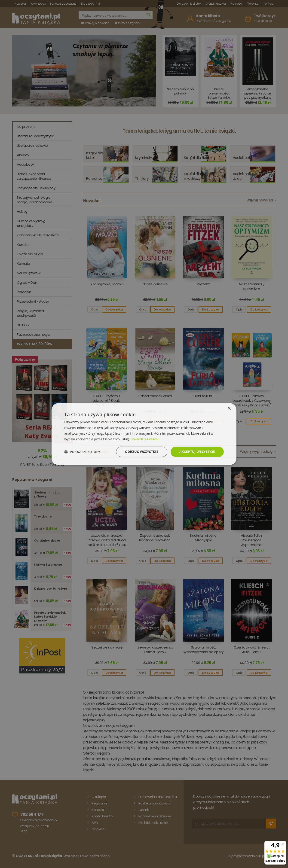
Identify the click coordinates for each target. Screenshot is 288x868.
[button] (82, 452)
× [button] (229, 408)
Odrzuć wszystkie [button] (142, 452)
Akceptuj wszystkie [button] (197, 452)
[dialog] (144, 434)
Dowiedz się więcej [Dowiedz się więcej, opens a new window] (144, 439)
